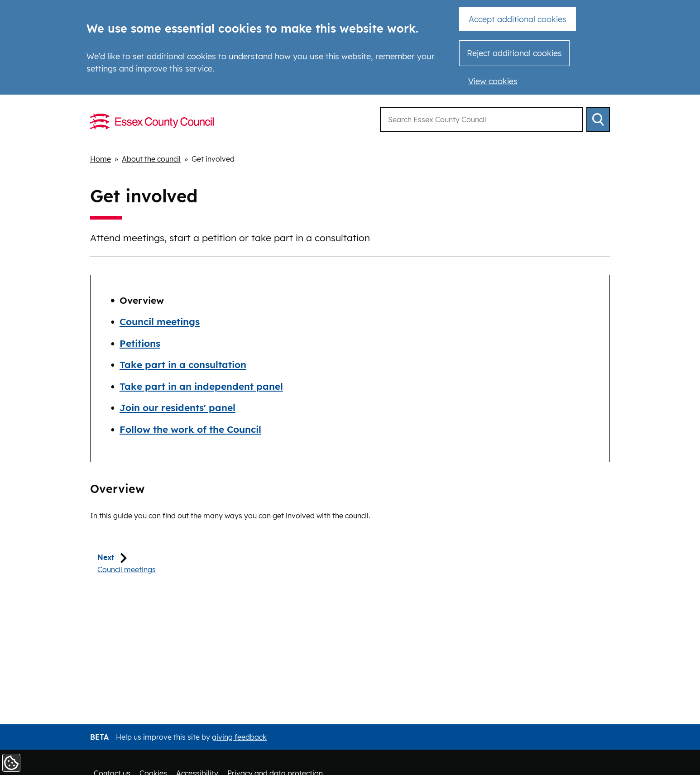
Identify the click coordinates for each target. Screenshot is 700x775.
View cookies (493, 81)
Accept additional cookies (518, 19)
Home (101, 159)
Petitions (140, 343)
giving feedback (239, 737)
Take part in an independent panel (201, 386)
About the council (151, 159)
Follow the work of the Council (190, 429)
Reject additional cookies (514, 53)
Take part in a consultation (183, 364)
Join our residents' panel (177, 407)
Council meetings (160, 321)
